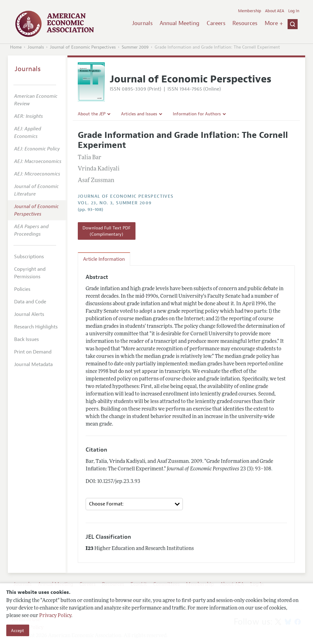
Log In (294, 11)
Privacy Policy (55, 616)
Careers (216, 23)
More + (274, 23)
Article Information (104, 259)
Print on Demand (33, 352)
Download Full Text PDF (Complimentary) (106, 231)
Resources (245, 23)
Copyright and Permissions (30, 273)
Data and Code (30, 302)
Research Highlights (36, 327)
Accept (18, 631)
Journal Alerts (29, 314)
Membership (250, 11)
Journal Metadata (33, 364)
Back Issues (27, 339)
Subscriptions (29, 257)
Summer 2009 (135, 47)
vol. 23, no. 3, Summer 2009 (115, 203)
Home (16, 47)
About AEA (275, 11)
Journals (142, 23)
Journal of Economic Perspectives (83, 47)
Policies (22, 289)
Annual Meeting (180, 23)
